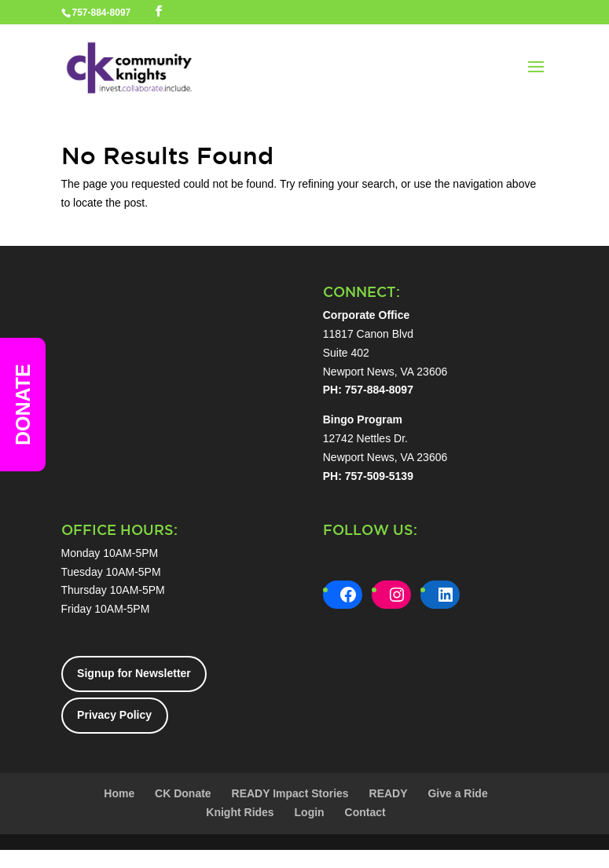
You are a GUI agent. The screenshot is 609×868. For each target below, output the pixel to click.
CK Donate (183, 793)
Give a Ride (457, 793)
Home (119, 793)
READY (389, 793)
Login (310, 812)
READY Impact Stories (290, 793)
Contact (365, 812)
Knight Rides (240, 812)
